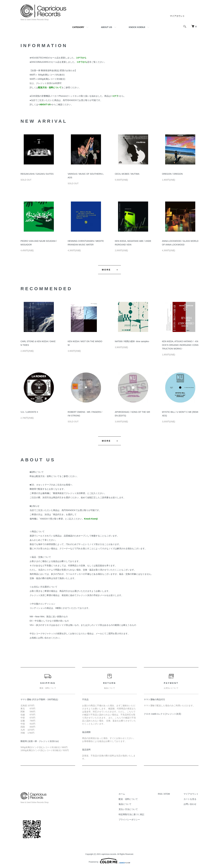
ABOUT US (107, 27)
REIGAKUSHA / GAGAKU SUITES (37, 174)
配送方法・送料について (48, 476)
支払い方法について (128, 809)
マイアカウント (177, 16)
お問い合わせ (190, 804)
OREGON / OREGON (172, 174)
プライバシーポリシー (129, 820)
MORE (106, 270)
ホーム (122, 794)
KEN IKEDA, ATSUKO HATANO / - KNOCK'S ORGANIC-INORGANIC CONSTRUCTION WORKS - (180, 345)
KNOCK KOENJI (137, 27)
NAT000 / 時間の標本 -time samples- (132, 341)
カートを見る (190, 799)
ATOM (167, 794)
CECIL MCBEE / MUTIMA (127, 174)
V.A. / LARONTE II (29, 412)
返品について (125, 804)
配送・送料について (128, 799)
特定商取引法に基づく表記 (131, 814)
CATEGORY (78, 27)
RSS (160, 794)
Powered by (109, 861)
